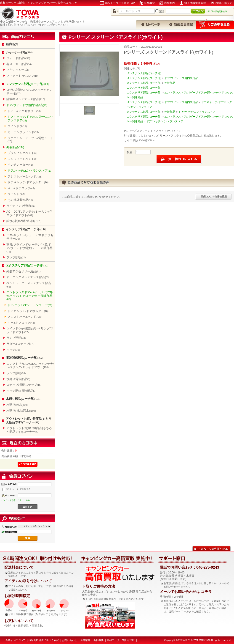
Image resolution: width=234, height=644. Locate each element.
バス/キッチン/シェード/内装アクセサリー (30, 237)
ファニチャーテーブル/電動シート (30, 140)
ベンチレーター (20, 165)
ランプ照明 (16, 257)
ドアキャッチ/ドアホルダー (28, 182)
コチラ (206, 592)
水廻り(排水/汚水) (21, 411)
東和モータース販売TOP (120, 3)
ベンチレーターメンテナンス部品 (29, 285)
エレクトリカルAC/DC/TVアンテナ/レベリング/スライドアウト (30, 366)
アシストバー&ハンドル (25, 177)
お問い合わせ (223, 3)
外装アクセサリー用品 (23, 271)
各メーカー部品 (19, 64)
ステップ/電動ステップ (24, 385)
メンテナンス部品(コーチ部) (28, 84)
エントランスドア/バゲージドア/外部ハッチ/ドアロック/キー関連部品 (29, 296)
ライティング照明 (20, 206)
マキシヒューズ (18, 70)
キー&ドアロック (21, 188)
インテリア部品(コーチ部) (26, 229)
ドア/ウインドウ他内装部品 (27, 105)
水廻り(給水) (17, 405)
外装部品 (15, 147)
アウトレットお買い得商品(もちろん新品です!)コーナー (29, 421)
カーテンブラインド (23, 132)
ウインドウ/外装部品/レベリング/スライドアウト (30, 330)
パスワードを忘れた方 (217, 11)
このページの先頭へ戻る (211, 548)
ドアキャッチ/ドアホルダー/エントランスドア (31, 119)
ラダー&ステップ (20, 344)
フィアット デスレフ (22, 76)
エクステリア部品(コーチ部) (28, 265)
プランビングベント (22, 153)
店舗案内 (170, 3)
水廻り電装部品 (18, 379)
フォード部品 (18, 58)
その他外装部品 (20, 200)
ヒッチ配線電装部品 (21, 391)
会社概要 (149, 3)
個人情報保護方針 (195, 3)
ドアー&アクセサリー (24, 111)
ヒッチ (13, 350)
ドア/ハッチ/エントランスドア (30, 171)
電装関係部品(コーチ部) (25, 358)
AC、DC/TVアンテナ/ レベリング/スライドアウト (29, 213)
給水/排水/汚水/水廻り (24, 221)
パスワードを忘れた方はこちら (16, 500)
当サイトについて (15, 640)
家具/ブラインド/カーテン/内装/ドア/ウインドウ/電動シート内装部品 (29, 248)
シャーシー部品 (19, 52)
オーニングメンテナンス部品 (28, 277)
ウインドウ (17, 126)
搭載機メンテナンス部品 (26, 99)
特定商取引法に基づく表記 (44, 640)
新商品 (12, 44)
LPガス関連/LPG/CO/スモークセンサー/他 (29, 92)
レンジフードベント (22, 159)
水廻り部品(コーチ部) (23, 399)
